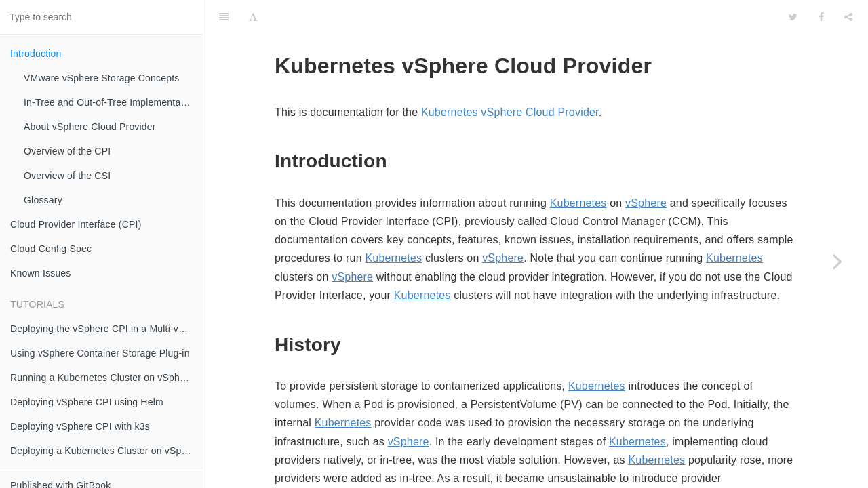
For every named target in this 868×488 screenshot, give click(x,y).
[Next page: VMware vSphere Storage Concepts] (837, 261)
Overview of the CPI (67, 151)
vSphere (646, 169)
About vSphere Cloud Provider (90, 127)
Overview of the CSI (67, 176)
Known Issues (41, 273)
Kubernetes (578, 169)
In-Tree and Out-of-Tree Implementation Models (113, 102)
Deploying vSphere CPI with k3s (80, 426)
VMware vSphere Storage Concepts (102, 78)
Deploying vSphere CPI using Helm (87, 402)
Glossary (43, 200)
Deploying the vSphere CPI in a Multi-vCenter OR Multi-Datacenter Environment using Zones (106, 329)
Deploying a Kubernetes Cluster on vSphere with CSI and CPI (106, 451)
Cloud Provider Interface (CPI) (76, 224)
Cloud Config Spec (51, 249)
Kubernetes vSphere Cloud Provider (510, 78)
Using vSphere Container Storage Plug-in (100, 353)
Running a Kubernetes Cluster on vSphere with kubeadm (106, 378)
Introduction (36, 54)
